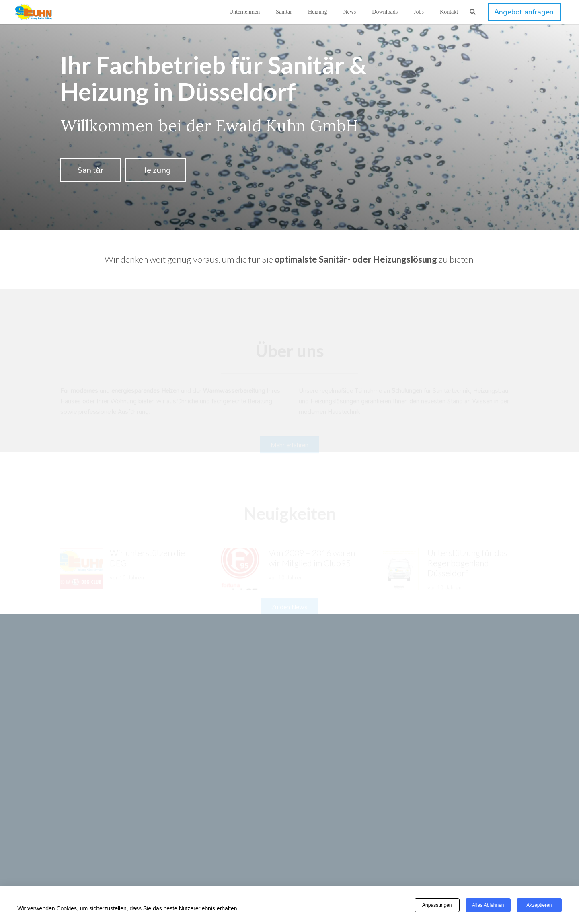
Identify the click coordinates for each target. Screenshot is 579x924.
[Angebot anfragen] (524, 12)
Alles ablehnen (488, 905)
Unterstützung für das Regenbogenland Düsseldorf (467, 539)
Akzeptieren (539, 905)
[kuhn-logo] (34, 12)
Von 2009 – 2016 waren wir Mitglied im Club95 (312, 534)
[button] (473, 12)
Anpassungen (437, 905)
